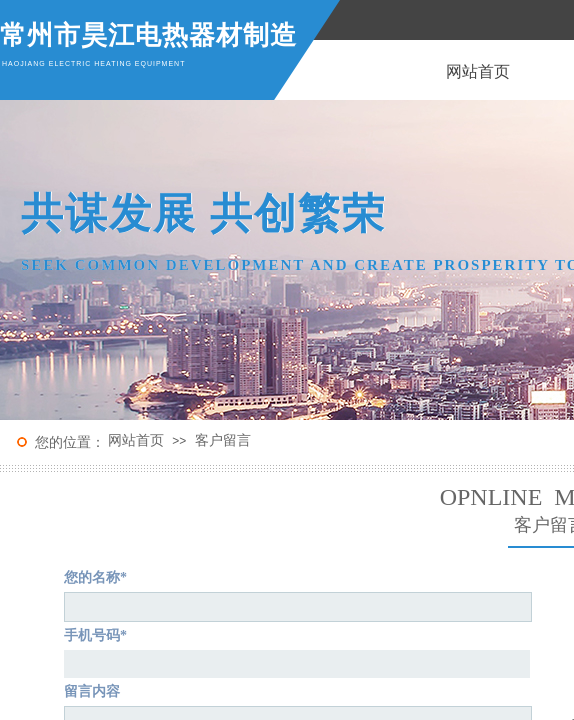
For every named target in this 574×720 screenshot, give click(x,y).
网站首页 (136, 440)
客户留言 (223, 440)
